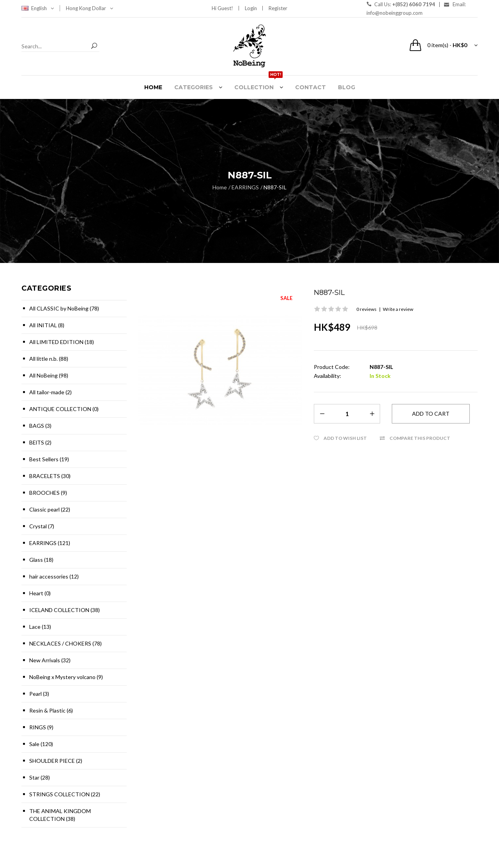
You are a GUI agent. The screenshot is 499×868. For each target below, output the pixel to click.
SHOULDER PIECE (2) (56, 761)
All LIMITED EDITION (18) (62, 342)
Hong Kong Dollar (89, 8)
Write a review (398, 309)
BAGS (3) (40, 426)
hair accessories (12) (54, 576)
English (42, 8)
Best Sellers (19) (49, 459)
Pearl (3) (39, 694)
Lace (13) (40, 627)
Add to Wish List (345, 438)
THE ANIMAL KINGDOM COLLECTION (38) (60, 815)
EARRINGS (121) (50, 543)
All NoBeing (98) (49, 375)
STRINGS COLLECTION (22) (65, 794)
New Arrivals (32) (50, 660)
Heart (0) (40, 593)
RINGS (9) (41, 727)
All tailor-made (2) (50, 392)
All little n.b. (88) (49, 359)
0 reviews (366, 309)
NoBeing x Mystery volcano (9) (66, 677)
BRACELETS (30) (50, 476)
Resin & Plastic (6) (51, 710)
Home (220, 187)
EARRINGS (245, 187)
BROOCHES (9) (48, 493)
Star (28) (40, 777)
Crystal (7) (42, 526)
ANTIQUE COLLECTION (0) (64, 409)
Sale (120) (41, 744)
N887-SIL (275, 187)
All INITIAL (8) (47, 325)
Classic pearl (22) (50, 509)
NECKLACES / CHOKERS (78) (65, 643)
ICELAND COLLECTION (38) (65, 610)
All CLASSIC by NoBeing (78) (64, 308)
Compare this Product (420, 438)
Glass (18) (41, 560)
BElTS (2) (40, 442)
